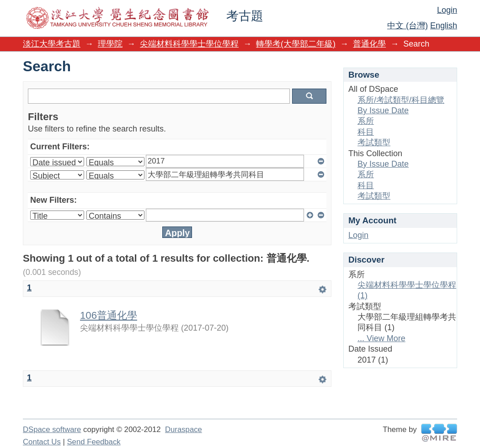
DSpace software (52, 430)
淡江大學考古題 (52, 44)
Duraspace (184, 430)
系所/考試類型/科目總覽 (401, 100)
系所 (366, 121)
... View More (381, 338)
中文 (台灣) (408, 26)
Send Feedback (93, 442)
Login (447, 10)
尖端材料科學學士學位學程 (189, 44)
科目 (366, 132)
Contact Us (42, 442)
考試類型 (374, 142)
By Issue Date (383, 111)
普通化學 (369, 44)
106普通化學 (109, 315)
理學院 (110, 44)
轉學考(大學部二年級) (296, 44)
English (444, 26)
